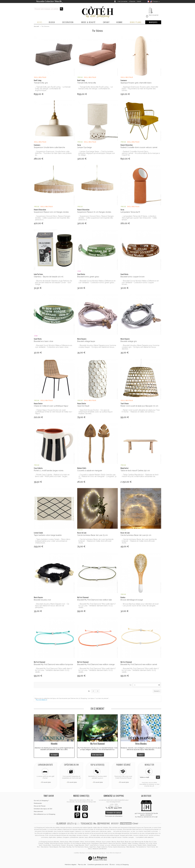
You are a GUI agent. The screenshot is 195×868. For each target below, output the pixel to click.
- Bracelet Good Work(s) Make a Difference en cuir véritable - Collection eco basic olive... (54, 346)
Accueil (36, 26)
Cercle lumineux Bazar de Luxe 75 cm (92, 535)
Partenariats (38, 803)
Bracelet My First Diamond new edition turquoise (53, 664)
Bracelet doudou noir (42, 600)
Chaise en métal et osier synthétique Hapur (51, 406)
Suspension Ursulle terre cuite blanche (49, 147)
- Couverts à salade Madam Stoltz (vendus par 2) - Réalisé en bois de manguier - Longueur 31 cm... (97, 476)
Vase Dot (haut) (83, 406)
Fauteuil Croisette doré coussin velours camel (139, 147)
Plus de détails (41, 700)
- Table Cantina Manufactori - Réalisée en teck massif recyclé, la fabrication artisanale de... (140, 476)
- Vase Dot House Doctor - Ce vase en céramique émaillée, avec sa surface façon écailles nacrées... (96, 412)
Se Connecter (123, 1)
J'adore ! (141, 755)
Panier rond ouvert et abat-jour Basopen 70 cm (139, 406)
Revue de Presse (40, 806)
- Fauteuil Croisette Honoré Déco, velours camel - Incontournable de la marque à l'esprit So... (141, 153)
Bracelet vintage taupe (86, 341)
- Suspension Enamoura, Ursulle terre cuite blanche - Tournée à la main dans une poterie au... (53, 153)
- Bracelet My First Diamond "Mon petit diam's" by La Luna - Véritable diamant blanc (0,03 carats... (97, 606)
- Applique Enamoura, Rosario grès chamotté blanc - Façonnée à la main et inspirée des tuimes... (140, 89)
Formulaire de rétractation (114, 816)
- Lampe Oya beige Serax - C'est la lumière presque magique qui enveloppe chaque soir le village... (97, 153)
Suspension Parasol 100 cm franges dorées (51, 212)
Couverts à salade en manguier (90, 471)
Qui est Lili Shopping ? (41, 801)
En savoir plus (46, 782)
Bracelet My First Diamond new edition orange (96, 664)
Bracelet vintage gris (129, 341)
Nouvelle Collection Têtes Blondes (52, 1)
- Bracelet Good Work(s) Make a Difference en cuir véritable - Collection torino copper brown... (140, 282)
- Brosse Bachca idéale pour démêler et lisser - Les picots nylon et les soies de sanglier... (140, 605)
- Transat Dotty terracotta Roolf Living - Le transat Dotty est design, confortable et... (96, 88)
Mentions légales (71, 865)
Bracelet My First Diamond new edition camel (139, 664)
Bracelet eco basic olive (43, 341)
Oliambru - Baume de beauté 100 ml (49, 277)
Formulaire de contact (114, 813)
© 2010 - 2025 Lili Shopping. (119, 865)
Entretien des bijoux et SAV (43, 809)
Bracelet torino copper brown (133, 277)
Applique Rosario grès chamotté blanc (136, 83)
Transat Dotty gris (41, 83)
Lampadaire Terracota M (130, 212)
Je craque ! (54, 755)
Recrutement (38, 811)
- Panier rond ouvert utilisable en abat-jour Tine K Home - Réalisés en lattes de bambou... (141, 411)
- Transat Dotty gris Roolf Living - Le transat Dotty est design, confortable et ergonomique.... (53, 89)
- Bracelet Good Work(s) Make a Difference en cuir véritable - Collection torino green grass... (97, 282)
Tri (130, 685)
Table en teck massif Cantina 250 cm (135, 471)
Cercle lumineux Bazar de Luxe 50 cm (136, 535)
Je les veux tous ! (97, 755)
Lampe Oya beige (84, 147)
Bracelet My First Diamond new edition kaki (95, 600)
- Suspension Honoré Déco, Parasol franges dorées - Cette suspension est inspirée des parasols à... (53, 218)
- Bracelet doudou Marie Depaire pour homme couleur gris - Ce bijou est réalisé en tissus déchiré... (141, 347)
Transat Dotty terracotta (87, 83)
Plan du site (82, 865)
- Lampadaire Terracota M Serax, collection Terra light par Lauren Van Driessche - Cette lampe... (139, 218)
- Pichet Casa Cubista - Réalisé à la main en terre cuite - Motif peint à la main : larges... (52, 476)
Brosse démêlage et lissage (132, 600)
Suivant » (157, 691)
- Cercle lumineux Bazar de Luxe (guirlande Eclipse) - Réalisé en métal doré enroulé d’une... (96, 541)
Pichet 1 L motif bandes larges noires (49, 471)
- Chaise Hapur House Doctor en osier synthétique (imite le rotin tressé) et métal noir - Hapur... (54, 412)
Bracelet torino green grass (88, 277)
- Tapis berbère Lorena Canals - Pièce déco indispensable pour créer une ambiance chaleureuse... (53, 541)
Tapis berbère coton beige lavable (48, 535)
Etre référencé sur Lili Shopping (45, 814)
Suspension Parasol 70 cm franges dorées (94, 212)
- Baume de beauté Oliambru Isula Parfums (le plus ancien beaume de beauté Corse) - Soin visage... (54, 282)
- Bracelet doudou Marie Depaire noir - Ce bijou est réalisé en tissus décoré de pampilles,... (52, 606)
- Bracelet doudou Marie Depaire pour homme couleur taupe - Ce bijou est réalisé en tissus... (97, 346)
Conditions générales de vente (98, 865)
